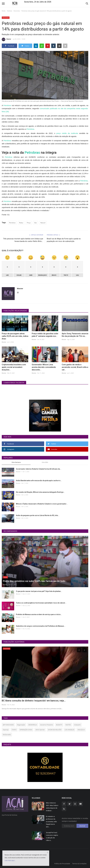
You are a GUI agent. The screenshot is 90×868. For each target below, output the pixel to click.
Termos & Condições (79, 864)
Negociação (21, 725)
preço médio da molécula (68, 133)
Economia (17, 11)
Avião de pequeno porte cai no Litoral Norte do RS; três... (38, 515)
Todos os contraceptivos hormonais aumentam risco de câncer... (41, 603)
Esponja (6, 730)
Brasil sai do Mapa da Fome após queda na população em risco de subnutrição (64, 240)
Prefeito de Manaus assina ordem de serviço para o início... (39, 614)
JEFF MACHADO (8, 725)
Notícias (10, 11)
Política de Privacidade (62, 864)
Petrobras (7, 105)
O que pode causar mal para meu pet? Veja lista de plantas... (39, 591)
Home (4, 11)
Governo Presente (47, 725)
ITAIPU (14, 730)
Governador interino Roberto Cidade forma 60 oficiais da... (39, 469)
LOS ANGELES (69, 730)
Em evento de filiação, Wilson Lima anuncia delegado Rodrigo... (40, 492)
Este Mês (45, 462)
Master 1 (19, 472)
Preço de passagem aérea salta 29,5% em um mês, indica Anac (15, 336)
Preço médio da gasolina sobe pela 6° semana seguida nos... (45, 335)
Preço (29, 223)
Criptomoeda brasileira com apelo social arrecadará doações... (14, 367)
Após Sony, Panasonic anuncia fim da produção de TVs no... (75, 335)
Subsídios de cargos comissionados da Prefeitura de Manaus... (41, 626)
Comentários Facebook (14, 383)
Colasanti (77, 725)
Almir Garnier (40, 730)
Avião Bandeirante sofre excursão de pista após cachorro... (39, 481)
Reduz (21, 223)
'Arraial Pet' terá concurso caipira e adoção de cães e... (52, 836)
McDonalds (7, 735)
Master (6, 39)
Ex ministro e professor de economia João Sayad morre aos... (51, 822)
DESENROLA (33, 725)
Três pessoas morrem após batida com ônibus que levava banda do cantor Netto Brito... (23, 240)
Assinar (82, 826)
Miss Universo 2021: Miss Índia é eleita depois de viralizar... (52, 807)
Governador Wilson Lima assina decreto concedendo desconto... (44, 367)
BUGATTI (59, 725)
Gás (36, 223)
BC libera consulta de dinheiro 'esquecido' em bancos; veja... (34, 701)
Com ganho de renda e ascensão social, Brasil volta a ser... (75, 367)
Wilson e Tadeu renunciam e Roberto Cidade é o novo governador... (42, 504)
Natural (43, 223)
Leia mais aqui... (10, 860)
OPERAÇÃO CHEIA (26, 730)
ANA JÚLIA (81, 730)
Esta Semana (16, 462)
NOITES (68, 725)
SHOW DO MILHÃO (55, 730)
